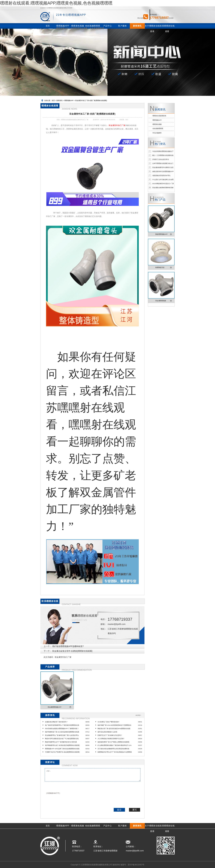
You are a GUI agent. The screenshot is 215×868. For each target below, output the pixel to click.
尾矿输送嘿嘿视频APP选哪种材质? (68, 646)
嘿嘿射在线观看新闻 (159, 116)
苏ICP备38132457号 (136, 865)
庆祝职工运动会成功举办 (161, 159)
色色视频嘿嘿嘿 (158, 129)
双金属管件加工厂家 (63, 657)
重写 (135, 810)
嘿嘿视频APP (69, 101)
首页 (53, 101)
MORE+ (138, 715)
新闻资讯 (59, 101)
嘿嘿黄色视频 (157, 124)
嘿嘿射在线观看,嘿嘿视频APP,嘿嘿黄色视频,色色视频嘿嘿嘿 (56, 3)
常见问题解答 (157, 133)
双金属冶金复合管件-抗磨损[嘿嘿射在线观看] (72, 651)
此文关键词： (49, 657)
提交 (119, 810)
